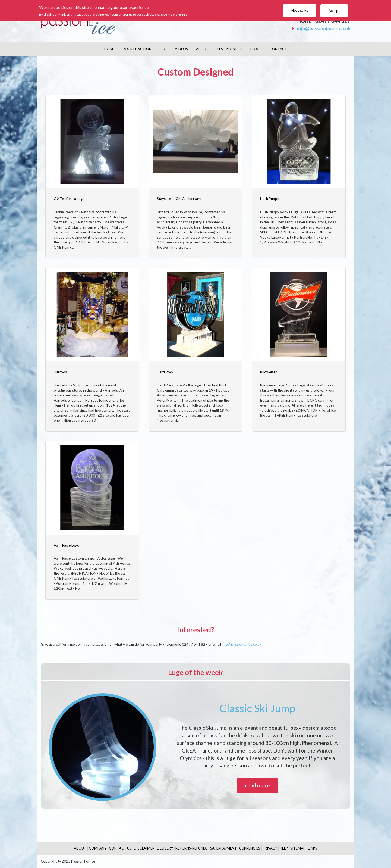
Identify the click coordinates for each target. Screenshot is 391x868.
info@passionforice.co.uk (324, 28)
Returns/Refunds (192, 848)
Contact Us (120, 848)
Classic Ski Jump (257, 708)
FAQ (163, 49)
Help (284, 848)
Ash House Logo (67, 545)
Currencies (250, 848)
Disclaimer (144, 848)
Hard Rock (165, 372)
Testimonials (229, 49)
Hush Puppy (270, 199)
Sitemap (298, 848)
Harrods (60, 372)
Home (110, 49)
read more (258, 785)
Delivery (165, 848)
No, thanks (300, 10)
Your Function (137, 49)
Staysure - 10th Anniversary (179, 199)
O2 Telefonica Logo (69, 199)
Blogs (256, 49)
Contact (278, 49)
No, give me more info (171, 15)
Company (98, 848)
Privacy (270, 848)
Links (313, 848)
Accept (334, 11)
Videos (181, 49)
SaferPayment (223, 848)
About (202, 49)
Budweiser (268, 372)
